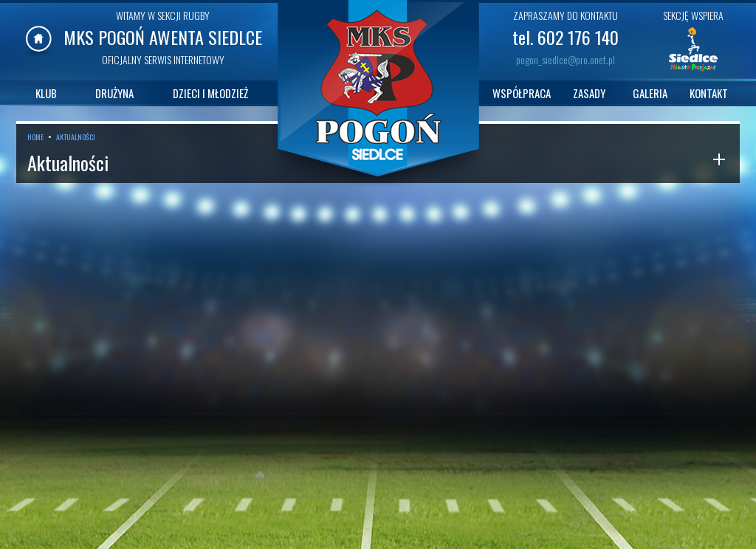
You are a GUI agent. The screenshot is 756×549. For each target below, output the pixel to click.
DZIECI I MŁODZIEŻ (210, 93)
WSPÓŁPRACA (522, 93)
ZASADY (589, 93)
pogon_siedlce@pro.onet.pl (566, 59)
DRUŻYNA (114, 93)
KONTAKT (709, 93)
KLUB (46, 93)
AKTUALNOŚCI (76, 137)
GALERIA (650, 93)
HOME (35, 137)
